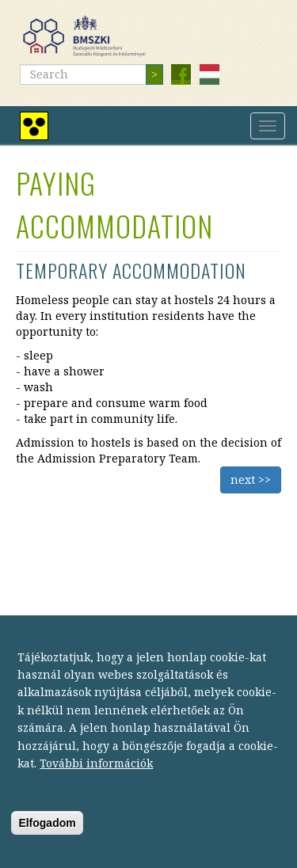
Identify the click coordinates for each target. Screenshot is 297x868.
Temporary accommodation (131, 270)
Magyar (209, 74)
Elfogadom (47, 839)
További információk (96, 778)
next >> (251, 480)
